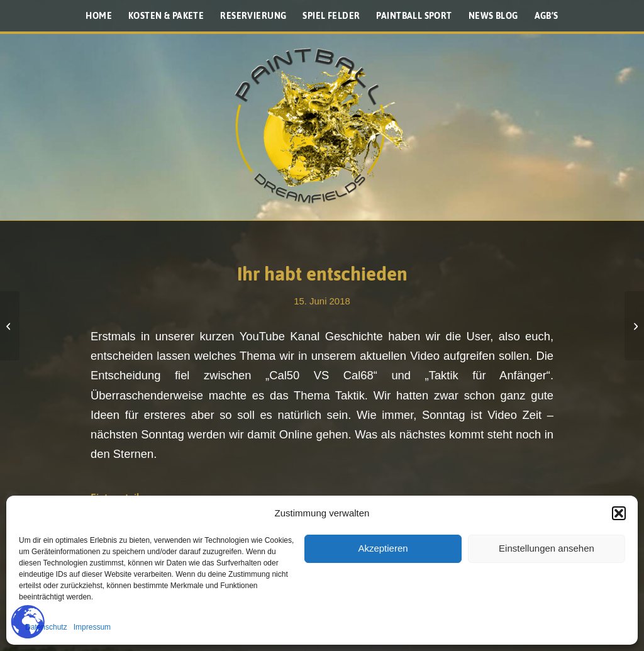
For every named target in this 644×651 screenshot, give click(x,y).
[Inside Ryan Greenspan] (10, 326)
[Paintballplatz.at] (322, 126)
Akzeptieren (383, 548)
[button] (619, 513)
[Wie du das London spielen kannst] (634, 326)
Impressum (92, 627)
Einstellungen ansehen (547, 548)
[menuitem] (99, 16)
